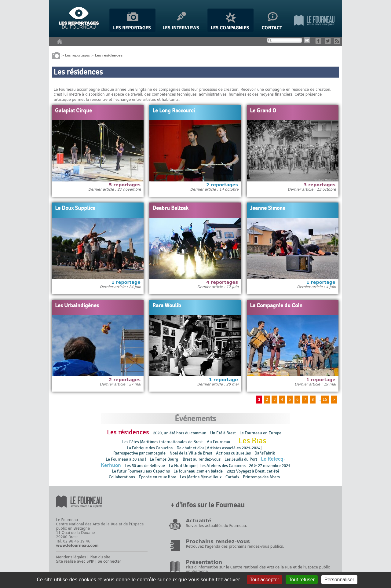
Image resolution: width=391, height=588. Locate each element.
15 (325, 400)
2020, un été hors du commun (180, 433)
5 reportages (125, 185)
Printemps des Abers (261, 477)
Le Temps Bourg (164, 459)
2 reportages (222, 185)
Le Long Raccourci (174, 111)
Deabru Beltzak (170, 208)
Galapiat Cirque (73, 111)
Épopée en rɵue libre (157, 477)
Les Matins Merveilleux (201, 477)
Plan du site (100, 557)
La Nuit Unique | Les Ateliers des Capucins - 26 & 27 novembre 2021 (230, 466)
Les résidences (128, 432)
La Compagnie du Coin (276, 306)
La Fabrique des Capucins (150, 448)
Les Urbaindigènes (77, 306)
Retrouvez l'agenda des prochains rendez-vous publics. (235, 546)
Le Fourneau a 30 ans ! (126, 459)
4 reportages (222, 282)
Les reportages (77, 55)
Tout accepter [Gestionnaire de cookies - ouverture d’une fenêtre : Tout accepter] (265, 580)
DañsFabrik (265, 453)
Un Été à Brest (223, 433)
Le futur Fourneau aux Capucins (141, 471)
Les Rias (252, 441)
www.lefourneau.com (77, 546)
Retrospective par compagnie (139, 453)
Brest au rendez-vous (202, 459)
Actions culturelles (233, 453)
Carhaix (232, 477)
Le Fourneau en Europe (260, 433)
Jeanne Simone (268, 208)
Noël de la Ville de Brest (191, 453)
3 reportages (320, 185)
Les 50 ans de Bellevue (145, 466)
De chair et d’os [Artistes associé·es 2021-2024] (219, 448)
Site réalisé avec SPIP (75, 561)
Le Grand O (263, 111)
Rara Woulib (167, 306)
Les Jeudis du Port (241, 459)
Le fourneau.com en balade (198, 471)
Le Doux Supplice (75, 208)
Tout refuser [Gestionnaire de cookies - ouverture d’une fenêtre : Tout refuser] (301, 580)
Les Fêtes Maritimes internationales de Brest (163, 442)
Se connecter (110, 561)
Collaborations (122, 477)
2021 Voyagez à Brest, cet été (253, 471)
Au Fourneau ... (221, 442)
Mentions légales (71, 557)
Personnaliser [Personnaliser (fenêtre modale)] (339, 580)
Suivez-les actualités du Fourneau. (216, 526)
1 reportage (126, 282)
